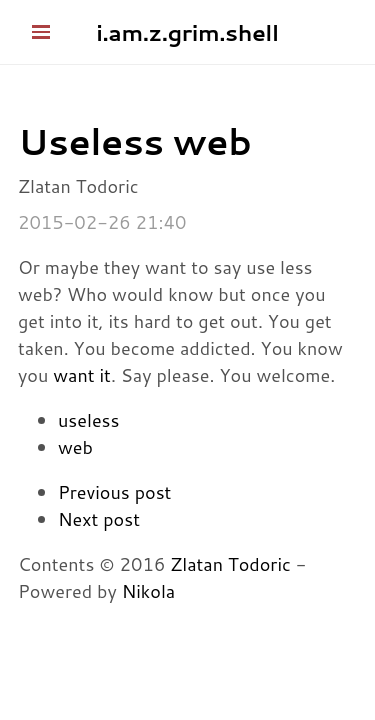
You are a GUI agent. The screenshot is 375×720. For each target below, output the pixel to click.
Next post (99, 519)
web (75, 447)
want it (82, 375)
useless (88, 420)
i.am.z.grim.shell (187, 32)
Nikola (149, 591)
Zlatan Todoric (230, 564)
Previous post (114, 492)
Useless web (134, 141)
